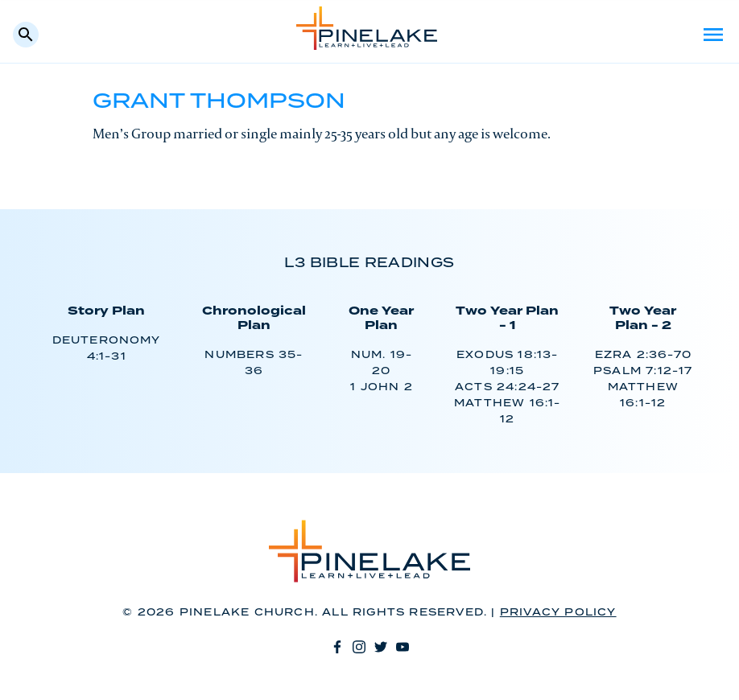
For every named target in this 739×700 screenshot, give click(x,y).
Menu (713, 35)
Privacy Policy (558, 613)
